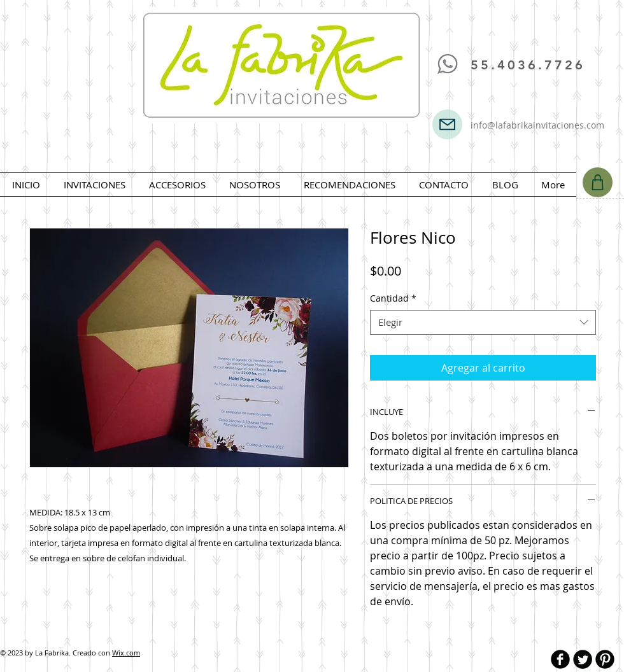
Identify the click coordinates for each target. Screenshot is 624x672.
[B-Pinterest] (605, 659)
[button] (94, 185)
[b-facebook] (560, 659)
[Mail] (447, 124)
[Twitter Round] (583, 659)
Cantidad (393, 298)
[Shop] (598, 182)
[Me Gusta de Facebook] (472, 25)
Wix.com (126, 653)
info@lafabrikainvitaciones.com (537, 125)
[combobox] (483, 322)
